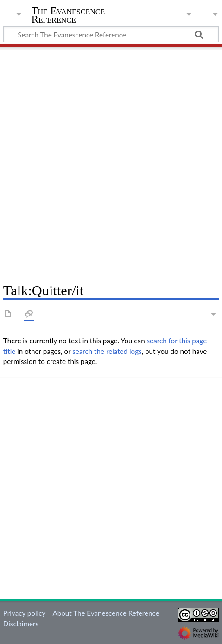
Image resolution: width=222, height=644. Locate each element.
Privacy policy (24, 613)
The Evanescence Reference (68, 16)
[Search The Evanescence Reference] (111, 34)
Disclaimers (21, 624)
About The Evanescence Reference (106, 613)
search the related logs (107, 351)
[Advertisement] (111, 162)
